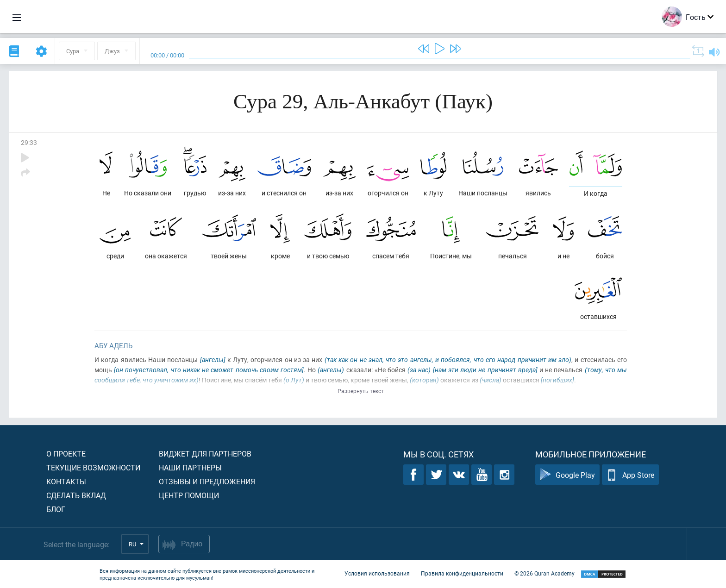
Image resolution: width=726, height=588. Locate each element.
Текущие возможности (93, 467)
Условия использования (377, 573)
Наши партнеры (190, 467)
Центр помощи (189, 495)
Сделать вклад (76, 495)
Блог (56, 509)
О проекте (66, 454)
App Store (630, 475)
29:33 (29, 142)
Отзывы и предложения (207, 481)
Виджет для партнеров (205, 454)
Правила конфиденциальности (462, 573)
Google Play (567, 475)
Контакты (66, 481)
